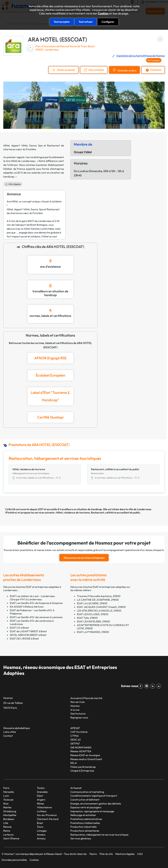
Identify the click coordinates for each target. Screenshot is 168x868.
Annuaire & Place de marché (86, 698)
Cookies (103, 13)
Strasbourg (10, 811)
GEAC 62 (76, 740)
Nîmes (40, 804)
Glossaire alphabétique (16, 728)
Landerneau (144, 509)
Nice (6, 804)
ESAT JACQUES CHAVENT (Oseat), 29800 (101, 607)
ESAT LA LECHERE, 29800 (92, 603)
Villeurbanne (44, 807)
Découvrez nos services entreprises (84, 558)
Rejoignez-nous (79, 717)
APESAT (75, 728)
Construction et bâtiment (85, 800)
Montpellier (10, 815)
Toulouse (8, 800)
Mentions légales (125, 854)
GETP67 (75, 743)
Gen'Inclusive (78, 714)
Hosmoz (75, 706)
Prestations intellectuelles (85, 823)
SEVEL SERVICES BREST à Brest (28, 635)
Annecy (41, 838)
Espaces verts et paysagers (86, 807)
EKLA (74, 763)
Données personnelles (14, 860)
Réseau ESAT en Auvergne (85, 755)
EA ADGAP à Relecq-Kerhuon (27, 607)
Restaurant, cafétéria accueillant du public (115, 512)
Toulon (41, 788)
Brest (40, 823)
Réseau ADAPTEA (81, 751)
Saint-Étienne (11, 838)
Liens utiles (10, 732)
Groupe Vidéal (83, 152)
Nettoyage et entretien (83, 815)
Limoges (42, 831)
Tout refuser (86, 22)
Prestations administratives (86, 819)
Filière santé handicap (83, 767)
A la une (75, 710)
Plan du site (106, 854)
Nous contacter (96, 70)
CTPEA (75, 736)
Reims (7, 831)
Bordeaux (9, 819)
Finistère (11, 512)
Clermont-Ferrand (48, 819)
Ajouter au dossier (66, 70)
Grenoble (42, 792)
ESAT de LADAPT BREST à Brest (28, 631)
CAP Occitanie (79, 732)
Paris (6, 788)
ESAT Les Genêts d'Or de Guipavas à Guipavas (36, 603)
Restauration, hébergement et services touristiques (99, 835)
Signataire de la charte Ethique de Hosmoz (141, 56)
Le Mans (42, 811)
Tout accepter (62, 22)
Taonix (93, 854)
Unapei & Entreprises (82, 771)
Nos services (78, 702)
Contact (8, 736)
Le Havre (8, 835)
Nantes (7, 807)
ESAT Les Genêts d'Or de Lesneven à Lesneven (36, 617)
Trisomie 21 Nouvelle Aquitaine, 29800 (99, 596)
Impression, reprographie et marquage (92, 811)
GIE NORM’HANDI (81, 747)
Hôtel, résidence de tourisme (73, 512)
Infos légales (15, 184)
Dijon (40, 796)
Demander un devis (127, 70)
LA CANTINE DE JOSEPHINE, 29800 (98, 600)
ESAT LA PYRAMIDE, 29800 (93, 632)
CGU (140, 854)
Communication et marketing (87, 792)
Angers (41, 800)
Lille (6, 823)
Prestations (156, 70)
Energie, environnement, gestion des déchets (96, 804)
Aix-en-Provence (47, 815)
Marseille (9, 792)
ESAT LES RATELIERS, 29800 (93, 621)
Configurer (108, 22)
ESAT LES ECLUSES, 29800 (93, 614)
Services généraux (81, 838)
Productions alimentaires (85, 831)
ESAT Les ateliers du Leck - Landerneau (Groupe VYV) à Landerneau (32, 598)
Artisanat (76, 788)
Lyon (6, 796)
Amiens (41, 835)
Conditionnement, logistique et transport (94, 796)
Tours (40, 827)
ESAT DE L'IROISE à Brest (24, 638)
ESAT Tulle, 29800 (87, 618)
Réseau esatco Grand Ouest (86, 759)
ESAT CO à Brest (19, 628)
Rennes (7, 827)
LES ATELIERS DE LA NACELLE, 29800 (99, 611)
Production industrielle (83, 827)
